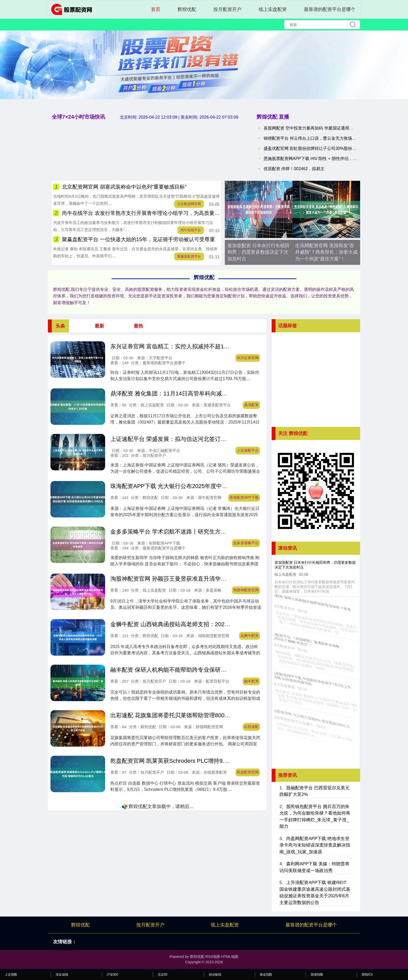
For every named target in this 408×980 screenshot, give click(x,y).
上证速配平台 (248, 450)
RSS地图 (213, 957)
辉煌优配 (187, 9)
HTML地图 (230, 957)
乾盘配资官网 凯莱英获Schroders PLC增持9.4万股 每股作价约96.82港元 (203, 761)
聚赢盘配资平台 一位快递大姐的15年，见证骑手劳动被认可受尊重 (138, 239)
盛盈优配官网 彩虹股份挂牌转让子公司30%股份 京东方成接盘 (321, 148)
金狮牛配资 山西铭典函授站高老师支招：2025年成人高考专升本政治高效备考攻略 (215, 624)
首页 (156, 9)
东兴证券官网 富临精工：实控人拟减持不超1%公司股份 (181, 346)
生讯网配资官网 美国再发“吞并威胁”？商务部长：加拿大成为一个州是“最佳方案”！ (326, 252)
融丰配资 (251, 681)
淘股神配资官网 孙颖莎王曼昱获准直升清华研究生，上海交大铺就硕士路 (203, 579)
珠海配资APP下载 (244, 497)
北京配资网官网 (189, 204)
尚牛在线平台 (191, 230)
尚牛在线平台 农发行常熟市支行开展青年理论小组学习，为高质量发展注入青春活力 (159, 213)
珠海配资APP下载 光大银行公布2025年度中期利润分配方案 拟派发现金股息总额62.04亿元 (226, 486)
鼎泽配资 (251, 405)
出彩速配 (251, 727)
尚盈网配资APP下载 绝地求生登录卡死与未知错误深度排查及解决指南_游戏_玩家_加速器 (315, 845)
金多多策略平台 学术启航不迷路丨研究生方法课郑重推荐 (183, 532)
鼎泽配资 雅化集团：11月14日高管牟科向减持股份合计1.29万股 (192, 393)
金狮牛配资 (250, 636)
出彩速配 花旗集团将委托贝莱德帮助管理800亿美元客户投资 (187, 715)
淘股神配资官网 (246, 590)
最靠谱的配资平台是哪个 (330, 9)
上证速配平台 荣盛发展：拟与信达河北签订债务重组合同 (183, 439)
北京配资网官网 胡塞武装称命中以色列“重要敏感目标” (124, 187)
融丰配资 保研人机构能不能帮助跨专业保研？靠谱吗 (177, 670)
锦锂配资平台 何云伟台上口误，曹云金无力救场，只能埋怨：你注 (324, 138)
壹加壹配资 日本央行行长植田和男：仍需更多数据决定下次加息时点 (259, 252)
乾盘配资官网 (248, 772)
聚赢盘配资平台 (189, 256)
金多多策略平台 (246, 543)
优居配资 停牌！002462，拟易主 (294, 169)
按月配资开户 (227, 9)
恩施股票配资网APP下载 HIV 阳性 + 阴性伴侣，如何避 (314, 159)
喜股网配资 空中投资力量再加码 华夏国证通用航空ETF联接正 (321, 128)
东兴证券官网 (248, 358)
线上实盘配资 (273, 9)
